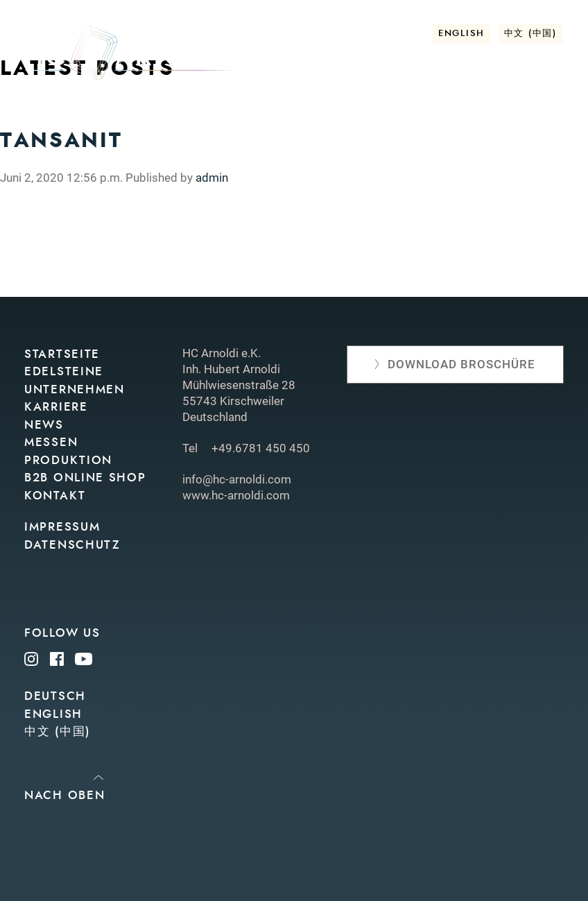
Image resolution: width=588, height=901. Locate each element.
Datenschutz (72, 545)
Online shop (522, 115)
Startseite (62, 354)
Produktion (425, 115)
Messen (344, 115)
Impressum (62, 527)
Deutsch (55, 696)
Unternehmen (205, 115)
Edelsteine (106, 115)
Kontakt (537, 137)
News (285, 115)
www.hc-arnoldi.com (236, 495)
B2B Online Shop (85, 478)
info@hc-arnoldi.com (237, 479)
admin (212, 178)
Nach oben (64, 795)
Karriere (56, 407)
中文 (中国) (530, 34)
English (461, 34)
